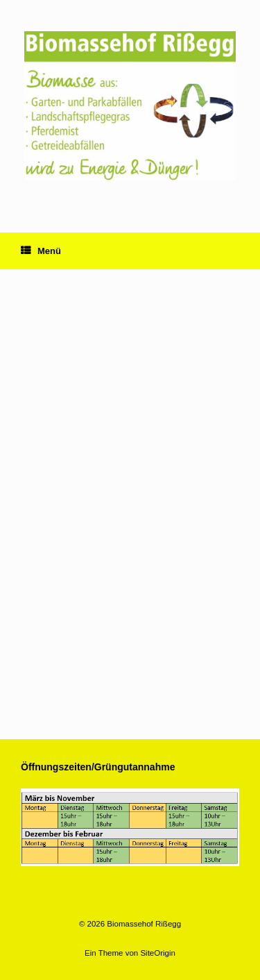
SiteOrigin (158, 953)
